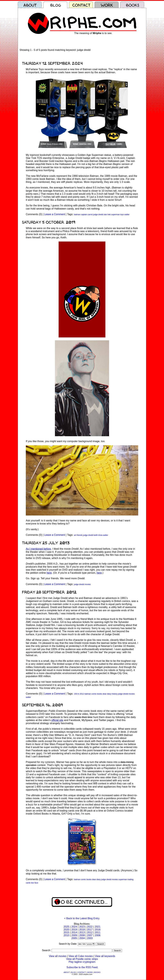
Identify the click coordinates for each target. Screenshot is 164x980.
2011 (98, 932)
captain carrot (87, 215)
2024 (74, 927)
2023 (82, 927)
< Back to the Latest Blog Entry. (82, 918)
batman (77, 215)
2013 (82, 932)
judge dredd (98, 215)
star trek (107, 215)
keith (96, 535)
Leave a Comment (55, 214)
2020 (66, 930)
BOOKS (97, 972)
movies (88, 584)
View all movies (58, 956)
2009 (74, 935)
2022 (90, 927)
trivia (100, 535)
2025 (66, 927)
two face (35, 883)
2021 (98, 927)
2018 (82, 930)
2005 (74, 938)
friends (80, 535)
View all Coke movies (81, 956)
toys (122, 215)
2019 (74, 930)
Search (101, 944)
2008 (82, 935)
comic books (97, 694)
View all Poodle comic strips (82, 959)
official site (57, 720)
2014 (74, 932)
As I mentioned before (38, 549)
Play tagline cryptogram (82, 962)
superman (115, 215)
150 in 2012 (79, 694)
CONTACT (82, 972)
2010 (66, 935)
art (75, 535)
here (49, 573)
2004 (82, 938)
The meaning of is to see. (93, 33)
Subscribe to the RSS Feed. (82, 967)
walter (127, 215)
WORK (90, 972)
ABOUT (67, 972)
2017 (90, 930)
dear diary (107, 694)
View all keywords (105, 956)
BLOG (74, 972)
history (115, 694)
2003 (90, 938)
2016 (98, 930)
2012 (90, 932)
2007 (90, 935)
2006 (98, 935)
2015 (66, 932)
